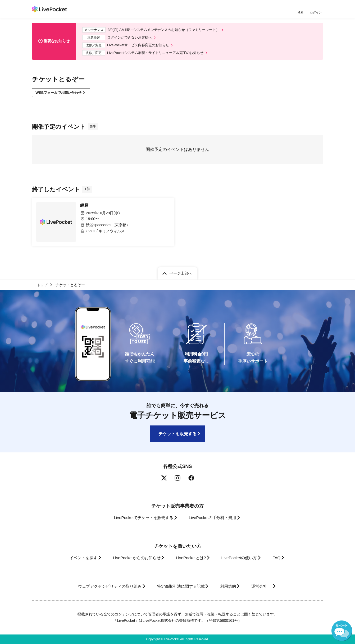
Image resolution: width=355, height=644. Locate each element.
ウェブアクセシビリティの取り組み (102, 586)
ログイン (316, 13)
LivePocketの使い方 (243, 558)
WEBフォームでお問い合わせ (61, 96)
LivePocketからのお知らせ (132, 558)
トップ (43, 284)
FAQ (284, 558)
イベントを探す (74, 558)
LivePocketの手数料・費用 (214, 518)
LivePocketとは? (191, 558)
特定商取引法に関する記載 (179, 586)
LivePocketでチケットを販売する (140, 518)
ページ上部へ (181, 272)
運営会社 (268, 586)
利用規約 (231, 586)
